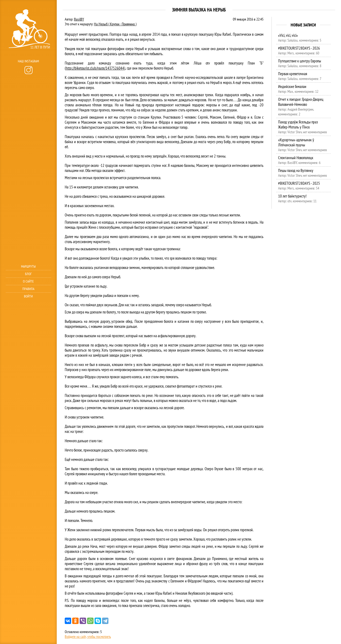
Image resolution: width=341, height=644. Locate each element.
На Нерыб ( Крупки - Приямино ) (115, 24)
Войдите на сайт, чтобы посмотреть (88, 637)
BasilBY (79, 19)
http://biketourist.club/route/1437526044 (95, 68)
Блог (28, 274)
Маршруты (28, 266)
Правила (28, 289)
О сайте (28, 281)
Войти (28, 296)
